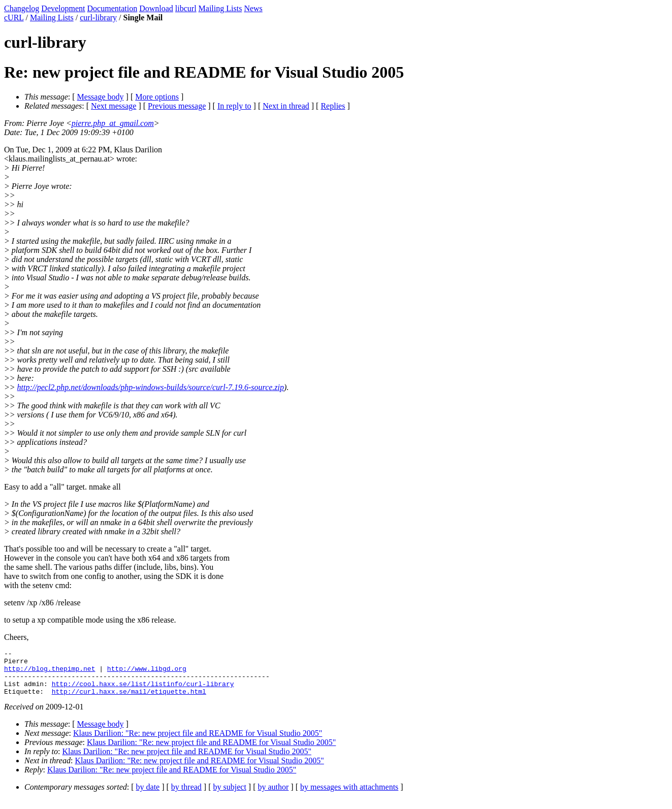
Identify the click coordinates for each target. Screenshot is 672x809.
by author (273, 796)
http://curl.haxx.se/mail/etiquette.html (129, 700)
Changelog (22, 8)
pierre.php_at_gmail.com (113, 123)
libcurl (186, 8)
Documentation (113, 8)
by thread (186, 796)
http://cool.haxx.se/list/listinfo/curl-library (143, 691)
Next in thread (286, 106)
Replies (333, 106)
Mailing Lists (220, 8)
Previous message (177, 106)
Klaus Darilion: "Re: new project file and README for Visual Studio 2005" (198, 742)
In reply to (234, 106)
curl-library (98, 18)
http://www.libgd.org (147, 673)
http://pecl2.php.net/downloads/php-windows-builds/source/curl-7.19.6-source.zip (151, 387)
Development (63, 8)
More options (157, 97)
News (253, 8)
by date (148, 796)
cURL (14, 18)
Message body (101, 97)
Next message (114, 106)
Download (156, 8)
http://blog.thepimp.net (50, 673)
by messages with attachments (349, 796)
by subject (230, 796)
